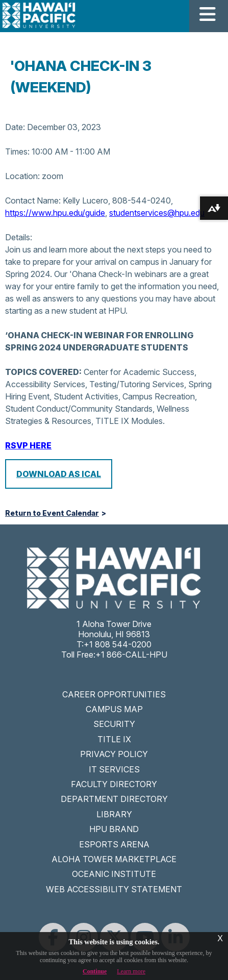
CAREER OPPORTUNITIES (114, 694)
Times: (17, 152)
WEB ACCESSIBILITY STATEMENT (114, 889)
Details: (19, 237)
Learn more (131, 971)
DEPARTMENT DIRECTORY (114, 799)
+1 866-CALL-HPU (131, 655)
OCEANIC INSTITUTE (114, 874)
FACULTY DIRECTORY (114, 784)
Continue (95, 971)
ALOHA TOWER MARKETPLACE (114, 859)
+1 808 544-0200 (118, 644)
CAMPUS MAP (114, 709)
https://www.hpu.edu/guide (55, 213)
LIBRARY (114, 814)
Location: (22, 176)
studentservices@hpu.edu (157, 213)
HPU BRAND (114, 829)
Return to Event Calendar (52, 513)
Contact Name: (33, 200)
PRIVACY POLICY (114, 754)
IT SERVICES (114, 769)
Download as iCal (59, 474)
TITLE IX (114, 739)
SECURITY (114, 724)
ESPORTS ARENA (114, 844)
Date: (15, 127)
